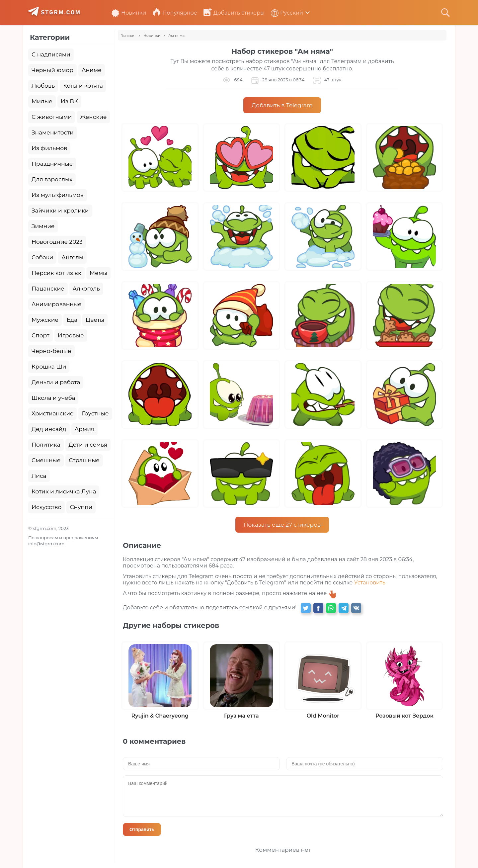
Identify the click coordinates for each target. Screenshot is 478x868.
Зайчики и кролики (60, 211)
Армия (85, 429)
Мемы (99, 273)
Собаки (42, 257)
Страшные (84, 460)
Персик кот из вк (56, 273)
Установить (370, 583)
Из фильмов (49, 148)
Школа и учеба (53, 398)
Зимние (43, 226)
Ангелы (72, 257)
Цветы (95, 320)
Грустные (95, 413)
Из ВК (69, 101)
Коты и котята (83, 86)
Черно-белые (51, 351)
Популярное (175, 13)
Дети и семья (88, 445)
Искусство (46, 507)
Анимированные (56, 304)
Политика (46, 445)
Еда (72, 320)
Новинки (129, 13)
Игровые (71, 335)
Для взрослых (52, 179)
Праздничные (52, 164)
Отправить (142, 829)
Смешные (46, 460)
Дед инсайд (49, 429)
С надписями (51, 54)
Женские (93, 117)
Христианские (52, 413)
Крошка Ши (49, 367)
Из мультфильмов (58, 195)
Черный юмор (52, 70)
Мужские (45, 320)
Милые (42, 101)
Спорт (40, 335)
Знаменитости (53, 132)
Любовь (43, 86)
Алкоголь (86, 289)
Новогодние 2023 (57, 242)
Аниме (92, 70)
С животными (52, 117)
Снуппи (81, 507)
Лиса (39, 476)
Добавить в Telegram (282, 105)
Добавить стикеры (234, 13)
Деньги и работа (56, 382)
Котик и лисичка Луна (64, 491)
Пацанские (48, 289)
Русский (287, 13)
